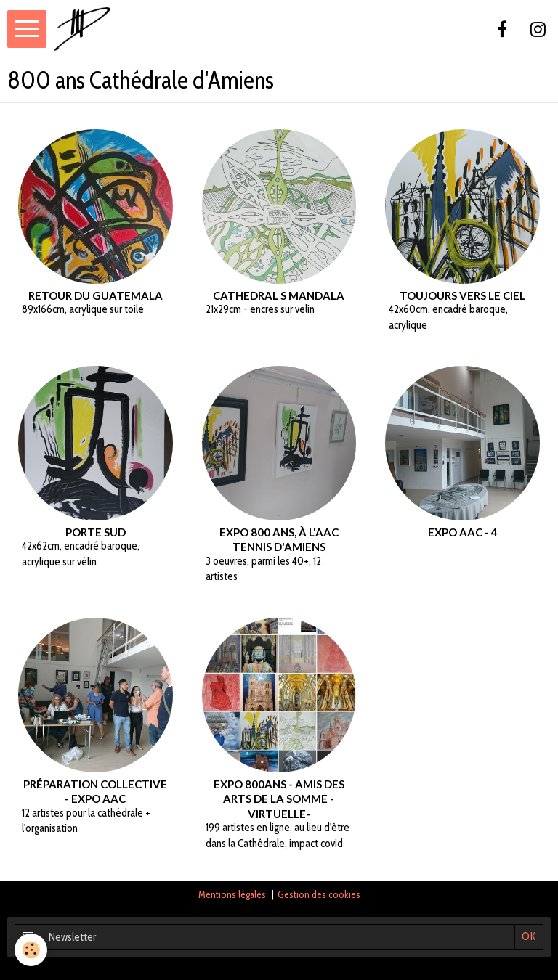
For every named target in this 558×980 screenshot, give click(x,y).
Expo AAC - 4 (463, 532)
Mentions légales (232, 894)
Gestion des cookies (319, 894)
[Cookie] (31, 950)
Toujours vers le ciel (462, 295)
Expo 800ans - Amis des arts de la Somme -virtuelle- (279, 798)
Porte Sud (96, 532)
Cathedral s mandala (279, 295)
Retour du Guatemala (96, 295)
